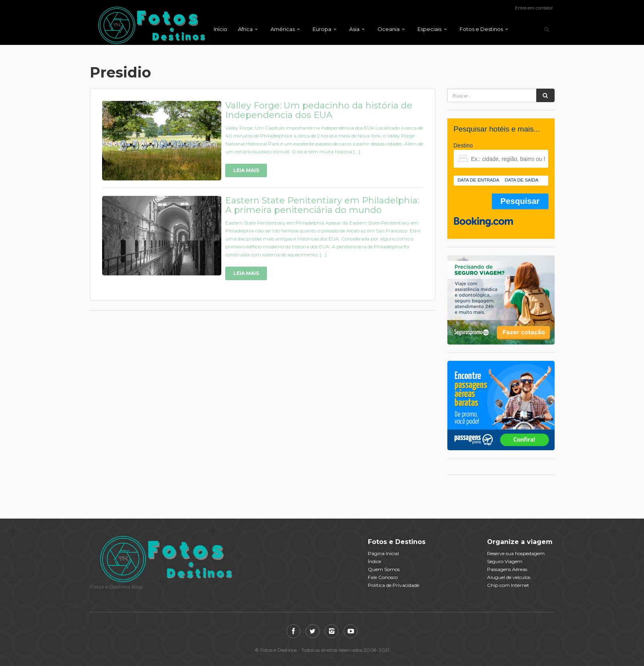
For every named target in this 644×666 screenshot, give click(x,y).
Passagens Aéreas (507, 569)
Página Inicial (383, 553)
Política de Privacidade (394, 585)
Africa (245, 29)
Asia (354, 29)
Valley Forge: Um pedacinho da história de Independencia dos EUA (319, 110)
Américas (283, 29)
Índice (374, 561)
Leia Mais (246, 170)
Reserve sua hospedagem (516, 553)
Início (220, 29)
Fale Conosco (383, 577)
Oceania (389, 29)
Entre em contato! (534, 8)
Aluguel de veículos (509, 577)
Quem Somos (384, 569)
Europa (322, 29)
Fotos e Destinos (481, 29)
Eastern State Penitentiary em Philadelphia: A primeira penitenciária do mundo (322, 205)
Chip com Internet (508, 585)
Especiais (429, 29)
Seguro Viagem (505, 561)
